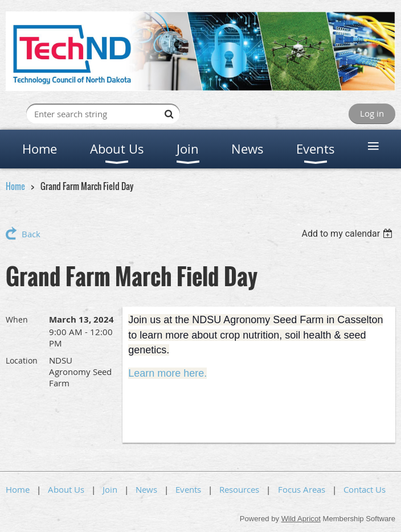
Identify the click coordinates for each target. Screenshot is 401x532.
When (17, 319)
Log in (372, 113)
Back (31, 234)
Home (15, 186)
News (146, 489)
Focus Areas (302, 489)
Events (188, 489)
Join (110, 489)
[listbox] (348, 234)
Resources (239, 489)
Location (22, 360)
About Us (66, 489)
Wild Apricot (301, 519)
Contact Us (365, 489)
